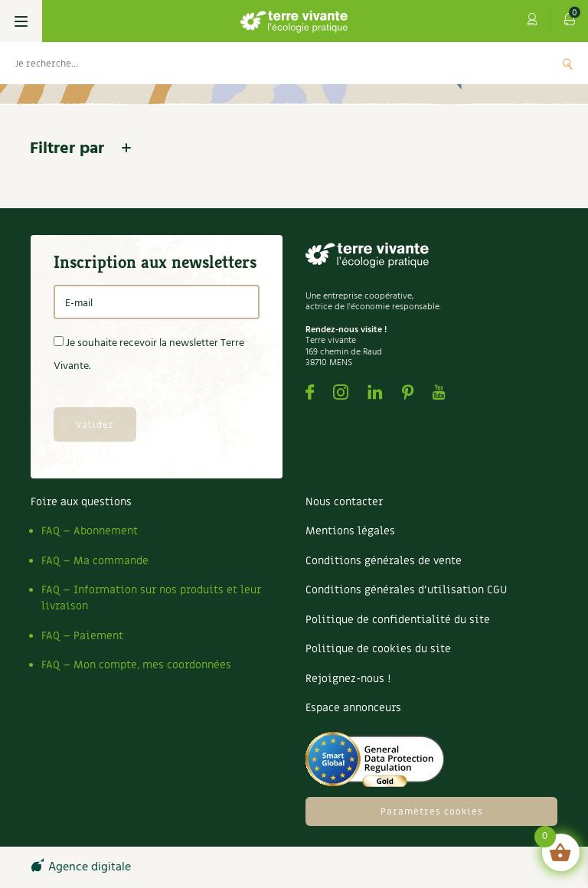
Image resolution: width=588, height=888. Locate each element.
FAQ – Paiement (82, 636)
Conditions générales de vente (384, 561)
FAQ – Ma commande (95, 561)
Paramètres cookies (432, 811)
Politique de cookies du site (378, 649)
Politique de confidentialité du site (398, 620)
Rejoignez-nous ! (348, 679)
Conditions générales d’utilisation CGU (406, 590)
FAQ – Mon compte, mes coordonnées (136, 665)
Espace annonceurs (353, 708)
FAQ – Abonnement (90, 531)
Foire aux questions (81, 502)
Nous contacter (344, 502)
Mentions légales (350, 531)
